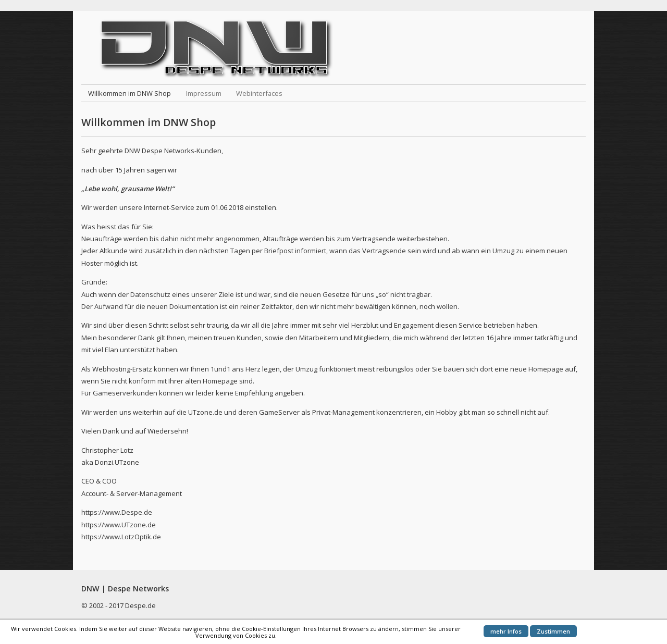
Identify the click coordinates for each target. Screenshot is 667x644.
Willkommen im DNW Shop (129, 93)
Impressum (204, 93)
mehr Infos (506, 631)
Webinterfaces (259, 93)
